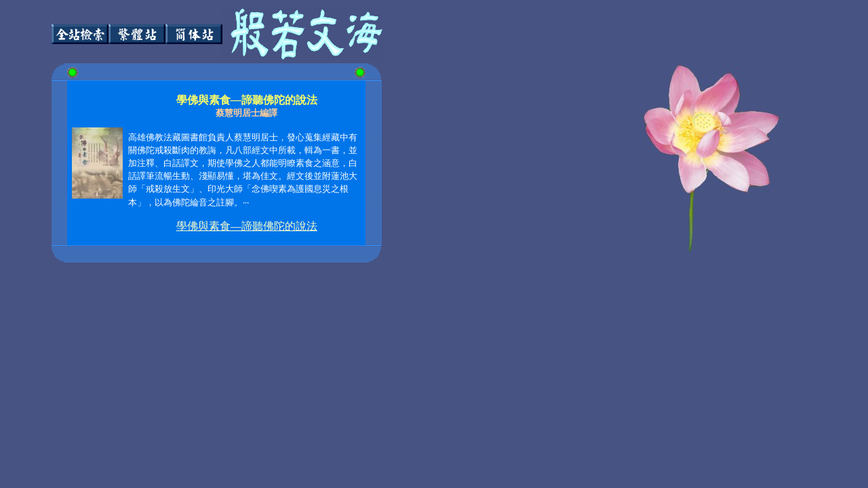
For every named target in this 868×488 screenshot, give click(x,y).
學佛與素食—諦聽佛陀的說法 (247, 226)
